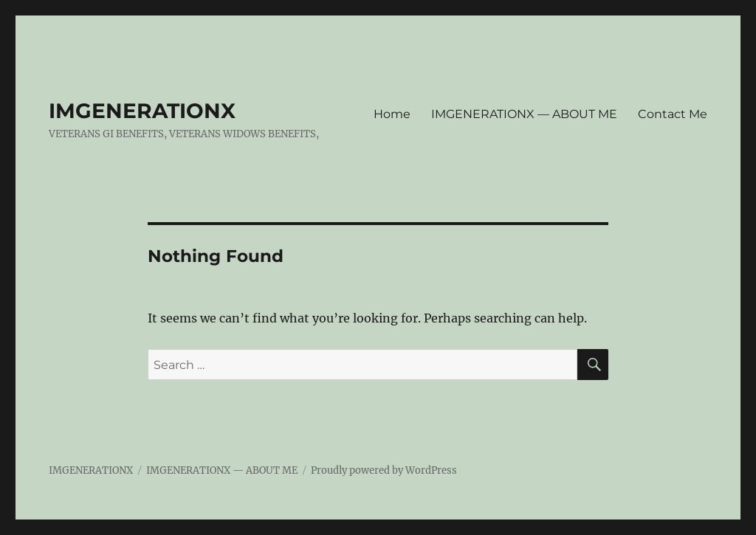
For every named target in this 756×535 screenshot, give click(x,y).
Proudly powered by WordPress (384, 470)
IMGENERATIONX (142, 111)
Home (392, 114)
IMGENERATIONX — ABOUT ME (524, 114)
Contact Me (673, 114)
